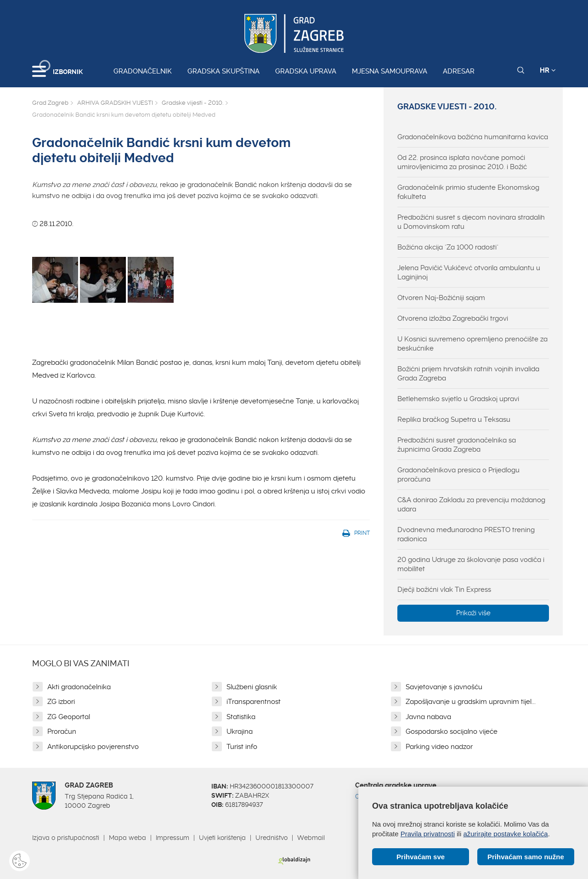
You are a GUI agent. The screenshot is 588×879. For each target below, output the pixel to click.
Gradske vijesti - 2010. (192, 103)
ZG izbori (61, 702)
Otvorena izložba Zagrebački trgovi (453, 318)
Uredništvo (271, 838)
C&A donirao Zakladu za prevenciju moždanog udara (471, 505)
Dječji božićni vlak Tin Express (444, 590)
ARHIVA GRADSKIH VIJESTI (115, 103)
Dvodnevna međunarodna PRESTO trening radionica (466, 534)
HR (548, 70)
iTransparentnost (254, 702)
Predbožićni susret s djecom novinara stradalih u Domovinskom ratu (471, 222)
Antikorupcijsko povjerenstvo (93, 747)
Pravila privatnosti (428, 834)
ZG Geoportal (69, 717)
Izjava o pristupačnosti (66, 838)
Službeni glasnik (252, 687)
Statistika (241, 717)
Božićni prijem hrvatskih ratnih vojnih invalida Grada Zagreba (468, 374)
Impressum (172, 838)
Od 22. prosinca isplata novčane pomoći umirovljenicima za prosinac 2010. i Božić (462, 162)
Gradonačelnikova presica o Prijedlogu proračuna (458, 475)
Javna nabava (428, 717)
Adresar (459, 71)
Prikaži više (473, 613)
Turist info (242, 747)
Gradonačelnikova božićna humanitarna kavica (473, 137)
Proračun (62, 732)
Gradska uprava (306, 71)
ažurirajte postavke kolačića (505, 834)
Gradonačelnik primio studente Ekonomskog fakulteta (468, 192)
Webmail (311, 838)
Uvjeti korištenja (222, 838)
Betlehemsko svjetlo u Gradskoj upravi (458, 399)
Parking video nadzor (439, 747)
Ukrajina (240, 732)
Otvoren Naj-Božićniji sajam (441, 298)
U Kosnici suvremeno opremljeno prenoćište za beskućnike (472, 344)
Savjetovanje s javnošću (444, 687)
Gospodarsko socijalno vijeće (452, 732)
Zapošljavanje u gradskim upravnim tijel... (471, 702)
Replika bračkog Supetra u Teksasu (454, 420)
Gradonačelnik (143, 71)
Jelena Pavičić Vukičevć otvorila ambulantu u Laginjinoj (469, 272)
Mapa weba (127, 838)
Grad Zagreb (50, 103)
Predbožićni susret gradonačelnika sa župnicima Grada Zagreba (457, 445)
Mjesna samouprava (390, 71)
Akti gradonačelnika (79, 687)
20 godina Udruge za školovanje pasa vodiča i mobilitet (471, 564)
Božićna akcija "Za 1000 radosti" (448, 247)
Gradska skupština (223, 71)
